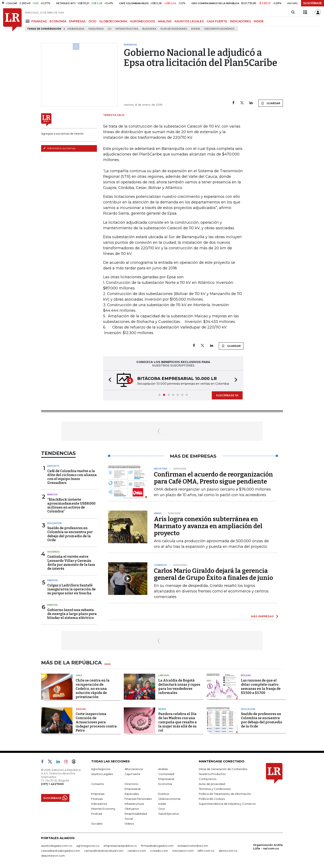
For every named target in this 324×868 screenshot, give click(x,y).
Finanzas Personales (138, 799)
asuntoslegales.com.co (57, 846)
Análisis (163, 769)
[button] (109, 380)
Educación (54, 523)
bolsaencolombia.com (193, 846)
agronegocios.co (88, 846)
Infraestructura (127, 29)
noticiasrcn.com (183, 851)
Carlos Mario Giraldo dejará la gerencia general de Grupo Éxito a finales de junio (213, 574)
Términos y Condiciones (215, 789)
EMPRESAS (77, 21)
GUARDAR (271, 103)
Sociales (97, 824)
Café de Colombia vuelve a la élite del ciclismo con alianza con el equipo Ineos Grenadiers (72, 477)
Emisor (196, 29)
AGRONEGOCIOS (142, 21)
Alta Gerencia (134, 769)
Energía (52, 580)
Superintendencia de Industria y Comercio (227, 804)
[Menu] (28, 21)
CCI (110, 29)
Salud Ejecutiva (169, 814)
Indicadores (99, 804)
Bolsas (246, 675)
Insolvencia (96, 29)
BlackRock (149, 29)
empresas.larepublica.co (120, 846)
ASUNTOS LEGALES (189, 21)
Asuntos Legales (102, 774)
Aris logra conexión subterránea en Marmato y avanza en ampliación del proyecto (208, 526)
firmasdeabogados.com (157, 846)
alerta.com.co (228, 851)
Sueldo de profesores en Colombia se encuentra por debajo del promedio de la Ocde (70, 534)
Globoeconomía (169, 799)
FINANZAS (39, 21)
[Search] (293, 12)
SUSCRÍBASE (313, 3)
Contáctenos (208, 779)
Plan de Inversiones (174, 29)
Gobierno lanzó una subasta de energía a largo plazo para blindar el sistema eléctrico (72, 614)
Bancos (52, 494)
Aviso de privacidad (212, 784)
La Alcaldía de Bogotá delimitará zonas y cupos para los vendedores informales (179, 687)
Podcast (97, 814)
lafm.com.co (206, 851)
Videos (129, 824)
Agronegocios (101, 769)
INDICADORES (240, 21)
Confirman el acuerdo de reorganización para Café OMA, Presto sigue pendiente (213, 478)
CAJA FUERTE (217, 21)
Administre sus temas (59, 148)
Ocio (162, 809)
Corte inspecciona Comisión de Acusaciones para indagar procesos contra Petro (96, 722)
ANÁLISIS (165, 21)
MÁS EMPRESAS (262, 616)
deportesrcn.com (53, 856)
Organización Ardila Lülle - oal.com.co (268, 847)
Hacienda (53, 552)
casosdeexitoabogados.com (61, 851)
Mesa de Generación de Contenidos (223, 769)
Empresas (98, 794)
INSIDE (259, 21)
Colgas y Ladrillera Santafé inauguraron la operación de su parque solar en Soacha (71, 589)
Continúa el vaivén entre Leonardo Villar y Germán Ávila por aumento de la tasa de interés (71, 563)
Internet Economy (103, 809)
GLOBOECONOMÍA (113, 21)
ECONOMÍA (58, 21)
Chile (79, 675)
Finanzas (97, 799)
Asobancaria (76, 29)
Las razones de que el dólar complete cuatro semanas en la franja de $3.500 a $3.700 (261, 687)
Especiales (132, 794)
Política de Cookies (212, 799)
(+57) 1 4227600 (52, 784)
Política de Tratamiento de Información (225, 794)
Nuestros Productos (212, 774)
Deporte (53, 466)
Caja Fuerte (132, 774)
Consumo (98, 784)
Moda (162, 709)
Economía (165, 784)
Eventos (164, 794)
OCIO (92, 21)
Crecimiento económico (219, 29)
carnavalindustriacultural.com (104, 851)
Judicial (81, 709)
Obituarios (132, 809)
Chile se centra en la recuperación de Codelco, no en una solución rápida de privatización (93, 689)
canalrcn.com (137, 851)
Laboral (164, 675)
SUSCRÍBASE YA (227, 395)
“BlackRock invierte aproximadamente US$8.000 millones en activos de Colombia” (71, 506)
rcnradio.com (159, 851)
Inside (162, 804)
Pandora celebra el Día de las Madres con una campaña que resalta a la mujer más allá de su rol (177, 722)
